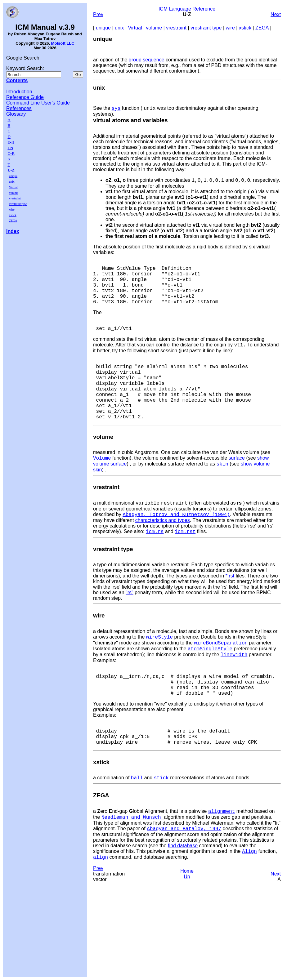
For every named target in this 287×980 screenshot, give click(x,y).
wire (12, 209)
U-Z (11, 170)
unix (12, 182)
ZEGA (13, 221)
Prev (98, 14)
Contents (17, 80)
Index (13, 231)
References (19, 108)
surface (236, 488)
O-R (11, 153)
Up (187, 931)
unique (13, 176)
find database (183, 898)
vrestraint (15, 198)
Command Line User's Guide (38, 103)
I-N (10, 148)
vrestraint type (18, 204)
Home (187, 925)
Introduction (19, 92)
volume (14, 193)
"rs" (130, 626)
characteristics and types (163, 553)
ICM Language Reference (187, 9)
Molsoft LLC (63, 43)
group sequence (147, 60)
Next (276, 14)
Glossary (16, 114)
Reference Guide (25, 97)
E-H (11, 142)
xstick (13, 215)
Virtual (13, 187)
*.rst (230, 609)
